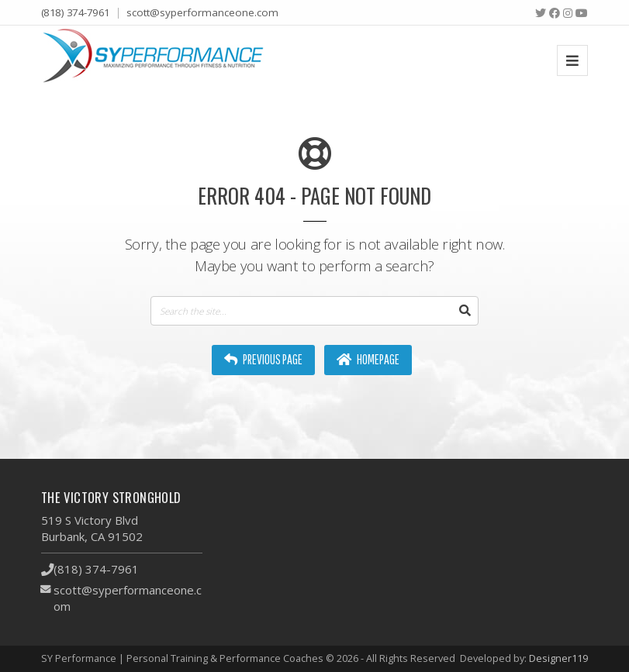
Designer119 (558, 658)
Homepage (368, 359)
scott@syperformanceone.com (202, 12)
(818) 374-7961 (76, 12)
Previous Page (263, 359)
